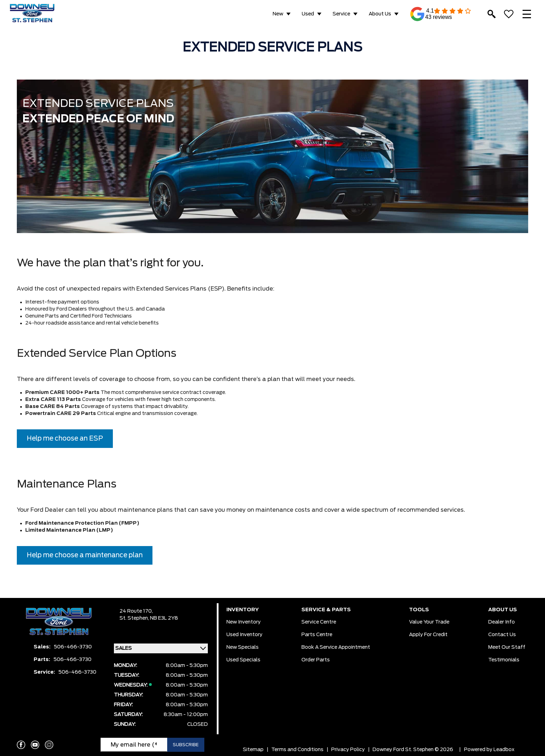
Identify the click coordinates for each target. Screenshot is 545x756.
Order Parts (316, 660)
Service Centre (319, 622)
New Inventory (244, 622)
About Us (380, 14)
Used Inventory (244, 635)
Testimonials (504, 660)
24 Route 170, (136, 611)
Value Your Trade (429, 622)
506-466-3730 (73, 647)
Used (308, 14)
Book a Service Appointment (336, 647)
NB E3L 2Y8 (164, 618)
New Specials (243, 647)
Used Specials (243, 660)
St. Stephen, (135, 618)
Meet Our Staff (507, 647)
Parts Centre (317, 635)
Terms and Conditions (297, 750)
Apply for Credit (428, 635)
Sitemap (253, 750)
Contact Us (502, 635)
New (278, 14)
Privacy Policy (348, 750)
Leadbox (504, 750)
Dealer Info (502, 622)
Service (341, 14)
